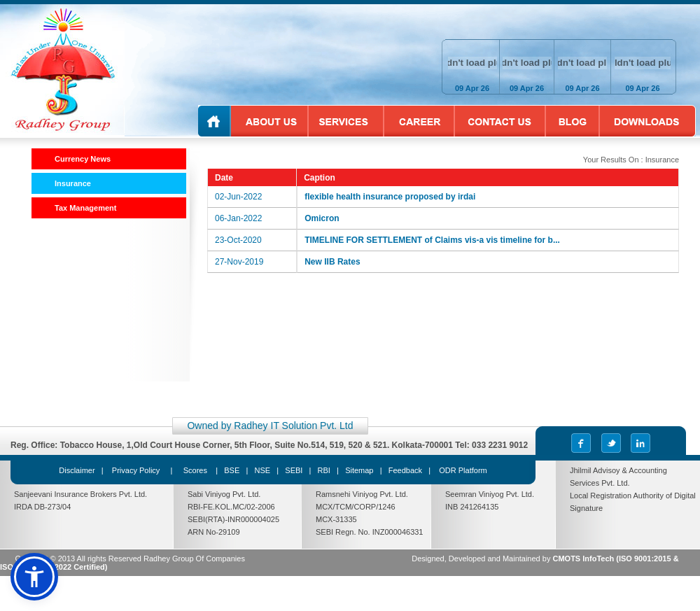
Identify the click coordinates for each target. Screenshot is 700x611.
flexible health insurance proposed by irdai (390, 197)
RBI (324, 470)
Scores (196, 470)
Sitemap (359, 470)
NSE (262, 470)
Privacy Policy (136, 470)
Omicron (322, 218)
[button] (34, 577)
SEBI (294, 470)
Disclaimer (77, 470)
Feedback (405, 470)
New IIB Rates (332, 262)
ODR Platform (463, 470)
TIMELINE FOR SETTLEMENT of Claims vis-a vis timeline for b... (432, 240)
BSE (232, 470)
